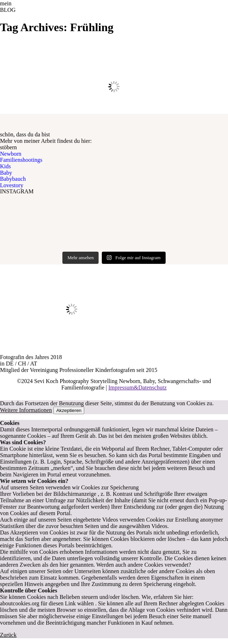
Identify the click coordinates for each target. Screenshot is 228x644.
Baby (6, 173)
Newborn (11, 154)
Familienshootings (21, 160)
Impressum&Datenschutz (137, 388)
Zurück (8, 635)
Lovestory (12, 185)
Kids (5, 166)
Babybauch (13, 179)
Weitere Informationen (26, 410)
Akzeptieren (69, 410)
